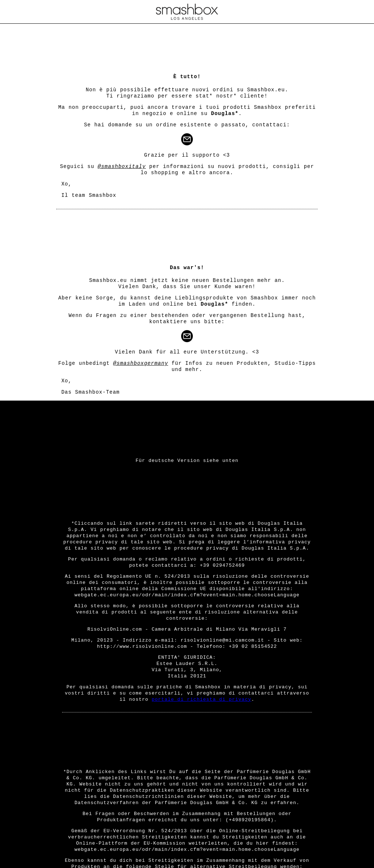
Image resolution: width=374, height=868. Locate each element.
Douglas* (225, 114)
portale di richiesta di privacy (201, 699)
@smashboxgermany (141, 363)
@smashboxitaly (122, 167)
